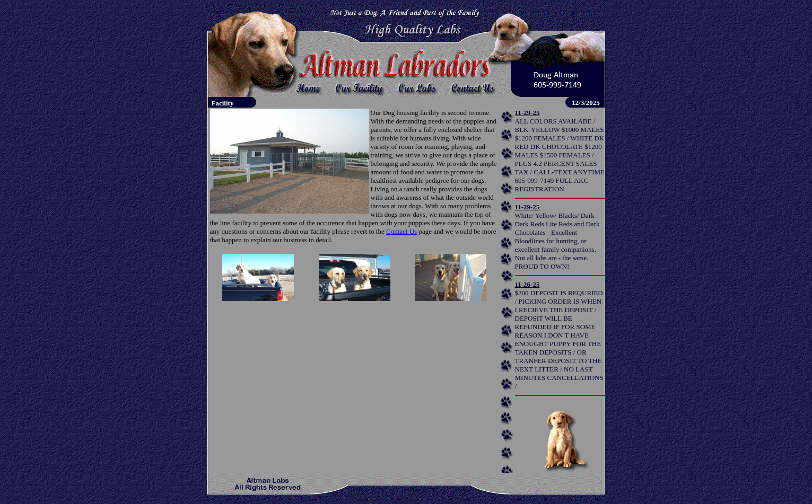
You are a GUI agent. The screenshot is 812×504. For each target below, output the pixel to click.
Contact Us (401, 231)
